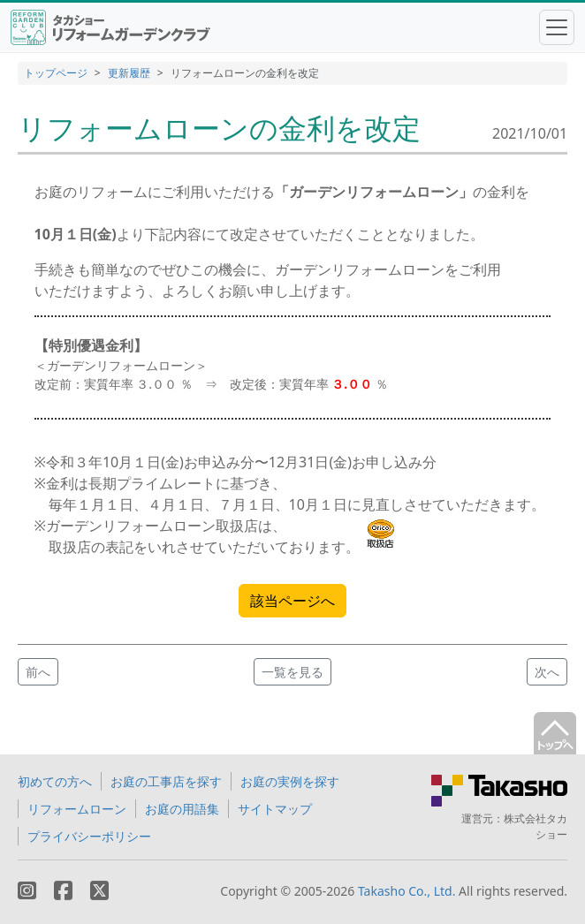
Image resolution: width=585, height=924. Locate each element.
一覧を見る (292, 672)
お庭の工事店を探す (166, 781)
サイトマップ (275, 809)
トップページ (56, 73)
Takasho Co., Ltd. (407, 891)
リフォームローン (77, 809)
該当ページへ (292, 601)
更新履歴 (129, 73)
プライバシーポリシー (89, 836)
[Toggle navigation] (557, 27)
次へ (547, 672)
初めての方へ (55, 781)
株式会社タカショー (536, 826)
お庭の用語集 (182, 809)
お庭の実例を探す (290, 781)
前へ (38, 672)
